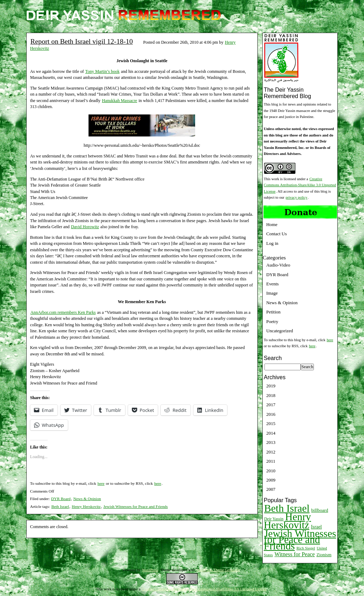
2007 (271, 489)
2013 (271, 442)
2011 (271, 461)
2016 (271, 414)
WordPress (150, 570)
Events (272, 284)
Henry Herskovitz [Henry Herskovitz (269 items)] (287, 521)
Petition (273, 312)
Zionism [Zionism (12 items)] (324, 555)
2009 (271, 480)
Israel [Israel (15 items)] (317, 527)
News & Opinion (87, 499)
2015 (271, 423)
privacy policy (297, 197)
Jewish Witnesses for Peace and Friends (136, 506)
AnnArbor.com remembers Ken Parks (63, 312)
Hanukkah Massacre (120, 101)
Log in (272, 243)
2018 (271, 395)
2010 (271, 471)
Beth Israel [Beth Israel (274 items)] (287, 508)
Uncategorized (280, 331)
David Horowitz (85, 227)
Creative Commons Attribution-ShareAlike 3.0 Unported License (300, 185)
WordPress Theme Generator (218, 570)
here (101, 483)
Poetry (272, 321)
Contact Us (277, 234)
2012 (271, 452)
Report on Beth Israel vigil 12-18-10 (82, 41)
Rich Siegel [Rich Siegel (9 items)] (306, 548)
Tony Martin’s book (102, 71)
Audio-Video (278, 265)
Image (272, 293)
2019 (271, 386)
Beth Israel (60, 506)
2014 (271, 433)
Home (272, 224)
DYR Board (61, 499)
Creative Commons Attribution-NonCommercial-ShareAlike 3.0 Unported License (204, 589)
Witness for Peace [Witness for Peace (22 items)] (295, 554)
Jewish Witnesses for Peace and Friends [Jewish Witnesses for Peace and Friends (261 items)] (300, 540)
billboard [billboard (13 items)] (320, 510)
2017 (271, 405)
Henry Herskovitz (86, 506)
